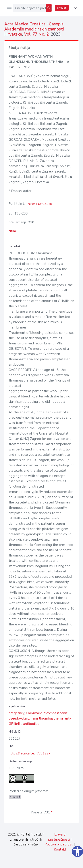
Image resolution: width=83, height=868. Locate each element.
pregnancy (16, 713)
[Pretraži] (49, 8)
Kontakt (60, 849)
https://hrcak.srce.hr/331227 (30, 753)
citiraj (13, 231)
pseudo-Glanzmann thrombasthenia (36, 718)
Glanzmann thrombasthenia (47, 713)
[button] (75, 8)
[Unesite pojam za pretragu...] (29, 8)
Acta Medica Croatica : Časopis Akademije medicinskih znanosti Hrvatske (34, 29)
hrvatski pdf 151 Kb (40, 204)
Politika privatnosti (59, 844)
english (62, 8)
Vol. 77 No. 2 (36, 34)
